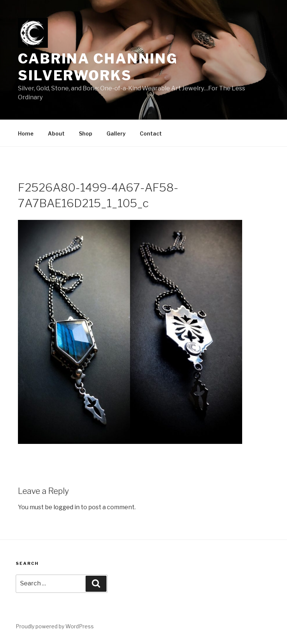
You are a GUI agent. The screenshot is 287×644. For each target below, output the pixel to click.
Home (26, 133)
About (56, 133)
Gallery (116, 133)
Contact (151, 133)
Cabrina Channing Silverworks (98, 67)
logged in (67, 507)
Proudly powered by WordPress (55, 626)
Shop (86, 133)
